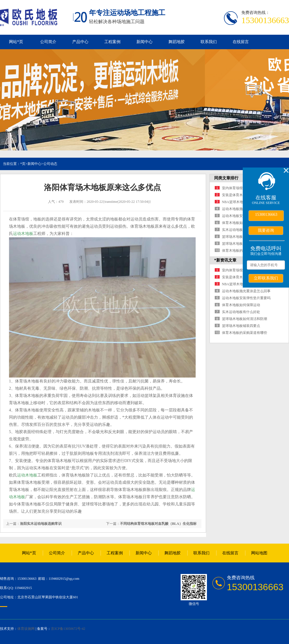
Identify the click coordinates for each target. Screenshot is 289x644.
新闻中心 (144, 42)
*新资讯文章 (225, 260)
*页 (23, 164)
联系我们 (209, 42)
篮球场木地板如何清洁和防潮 (244, 319)
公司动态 (50, 164)
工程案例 (112, 42)
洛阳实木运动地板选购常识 (41, 524)
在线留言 (241, 42)
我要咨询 (266, 230)
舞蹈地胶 (177, 42)
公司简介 (48, 42)
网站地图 (259, 553)
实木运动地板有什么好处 (241, 230)
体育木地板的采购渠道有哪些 (244, 333)
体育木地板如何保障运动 (241, 223)
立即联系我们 (266, 278)
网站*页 (16, 42)
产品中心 (80, 42)
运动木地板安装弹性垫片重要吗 (246, 298)
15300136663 (266, 215)
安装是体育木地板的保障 (241, 195)
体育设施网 (26, 629)
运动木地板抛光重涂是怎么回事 (246, 291)
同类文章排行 (226, 178)
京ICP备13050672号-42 (68, 629)
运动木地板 (23, 234)
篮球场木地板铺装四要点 (241, 244)
